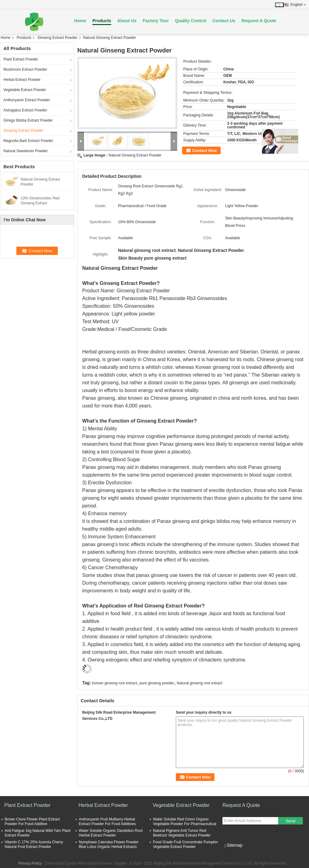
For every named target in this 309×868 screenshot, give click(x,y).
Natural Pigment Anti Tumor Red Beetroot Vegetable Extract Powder (182, 833)
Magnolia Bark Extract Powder (28, 141)
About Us (127, 21)
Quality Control (190, 21)
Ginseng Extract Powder (57, 38)
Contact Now (204, 150)
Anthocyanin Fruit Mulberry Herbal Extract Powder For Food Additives (107, 822)
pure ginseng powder (157, 683)
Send (290, 821)
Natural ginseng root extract (199, 683)
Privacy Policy (30, 863)
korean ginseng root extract (114, 683)
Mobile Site (233, 853)
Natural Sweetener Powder (25, 151)
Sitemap (234, 845)
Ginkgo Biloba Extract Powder (28, 120)
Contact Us (224, 21)
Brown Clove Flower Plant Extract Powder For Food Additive (32, 822)
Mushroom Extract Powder (25, 69)
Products (102, 21)
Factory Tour (156, 21)
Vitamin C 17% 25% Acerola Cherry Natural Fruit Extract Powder (34, 844)
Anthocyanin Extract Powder (27, 100)
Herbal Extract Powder (22, 80)
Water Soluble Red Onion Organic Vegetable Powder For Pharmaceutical (185, 822)
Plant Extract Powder (21, 59)
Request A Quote (259, 21)
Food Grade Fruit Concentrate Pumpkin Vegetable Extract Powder (185, 844)
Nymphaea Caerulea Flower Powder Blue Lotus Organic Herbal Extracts (109, 844)
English (298, 5)
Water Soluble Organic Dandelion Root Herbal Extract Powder (111, 833)
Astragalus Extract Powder (25, 110)
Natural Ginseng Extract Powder (135, 155)
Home (80, 21)
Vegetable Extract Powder (25, 90)
